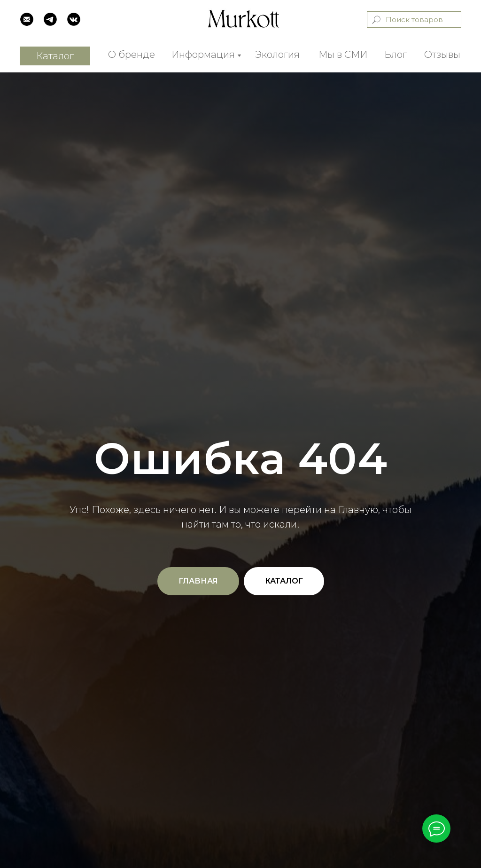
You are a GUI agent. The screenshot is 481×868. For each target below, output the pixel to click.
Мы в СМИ (343, 55)
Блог (396, 55)
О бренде (132, 55)
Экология (277, 55)
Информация (203, 55)
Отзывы (442, 55)
